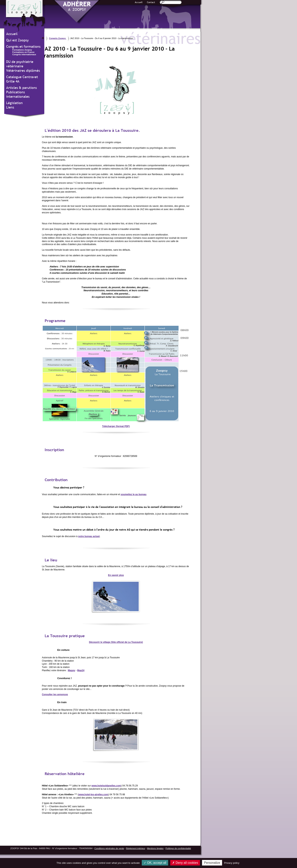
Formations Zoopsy (22, 50)
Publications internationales (18, 94)
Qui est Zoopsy (17, 40)
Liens (10, 107)
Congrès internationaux (24, 54)
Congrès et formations (23, 46)
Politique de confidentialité (178, 848)
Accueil (139, 2)
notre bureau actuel (89, 536)
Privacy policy (232, 863)
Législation (14, 103)
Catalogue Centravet (22, 77)
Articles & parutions (21, 88)
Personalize (212, 863)
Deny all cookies (185, 863)
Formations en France (23, 52)
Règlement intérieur (135, 848)
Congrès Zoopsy (58, 38)
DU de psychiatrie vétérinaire (20, 64)
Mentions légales (155, 848)
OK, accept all (155, 863)
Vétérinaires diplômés (23, 71)
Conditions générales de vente (109, 848)
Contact (151, 2)
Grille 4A (13, 81)
